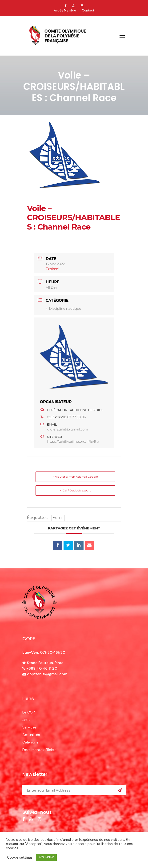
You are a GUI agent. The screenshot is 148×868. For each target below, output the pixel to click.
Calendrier (31, 742)
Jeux (26, 720)
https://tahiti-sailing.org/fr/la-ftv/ (73, 442)
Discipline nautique (64, 309)
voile (58, 518)
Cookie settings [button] (20, 857)
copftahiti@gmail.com (47, 674)
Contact (88, 10)
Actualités (31, 735)
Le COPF (30, 712)
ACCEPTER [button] (46, 857)
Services (30, 727)
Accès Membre (65, 10)
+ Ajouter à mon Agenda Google (75, 477)
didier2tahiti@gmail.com (68, 429)
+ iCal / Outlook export (75, 490)
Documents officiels (39, 750)
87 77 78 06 (76, 417)
